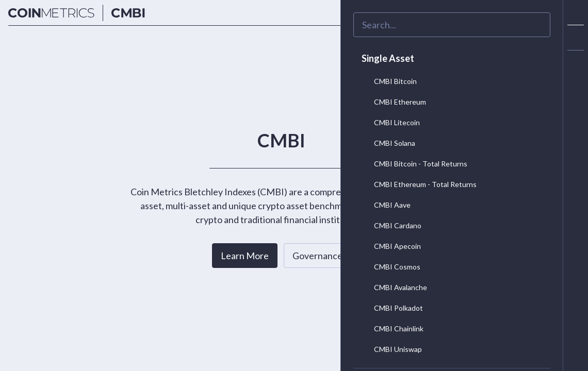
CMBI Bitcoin (387, 81)
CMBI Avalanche (392, 287)
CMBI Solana (386, 143)
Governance (317, 256)
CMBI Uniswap (390, 349)
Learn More (245, 256)
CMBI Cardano (389, 225)
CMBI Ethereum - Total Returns (417, 184)
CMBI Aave (384, 205)
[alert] (576, 63)
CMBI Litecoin (389, 122)
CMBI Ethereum (392, 102)
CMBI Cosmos (389, 266)
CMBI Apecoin (389, 246)
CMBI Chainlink (390, 328)
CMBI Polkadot (390, 308)
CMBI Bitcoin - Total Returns (412, 163)
